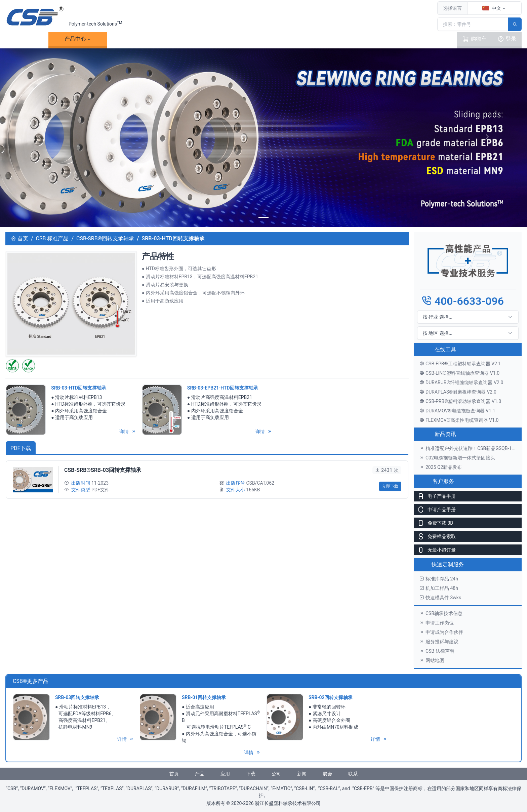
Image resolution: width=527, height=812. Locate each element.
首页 (27, 39)
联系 (309, 39)
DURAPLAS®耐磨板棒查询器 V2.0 (458, 392)
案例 (134, 39)
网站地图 (432, 660)
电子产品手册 (435, 496)
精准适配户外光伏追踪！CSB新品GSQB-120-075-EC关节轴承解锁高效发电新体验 (471, 448)
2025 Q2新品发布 (441, 467)
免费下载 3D (434, 523)
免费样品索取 (435, 536)
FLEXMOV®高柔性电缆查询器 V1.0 (459, 420)
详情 (128, 432)
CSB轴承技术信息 (441, 613)
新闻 (302, 774)
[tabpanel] (207, 480)
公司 (276, 774)
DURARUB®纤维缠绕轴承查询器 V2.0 (461, 382)
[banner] (263, 218)
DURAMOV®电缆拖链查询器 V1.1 (457, 411)
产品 (75, 39)
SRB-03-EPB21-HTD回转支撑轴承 (223, 388)
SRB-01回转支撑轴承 (204, 697)
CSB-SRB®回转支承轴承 (105, 238)
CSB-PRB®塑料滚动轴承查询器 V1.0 (460, 401)
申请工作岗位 (437, 623)
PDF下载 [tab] (21, 448)
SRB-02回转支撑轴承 (331, 697)
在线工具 (445, 349)
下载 (192, 39)
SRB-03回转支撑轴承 (77, 697)
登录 (507, 39)
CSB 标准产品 (52, 238)
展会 (327, 774)
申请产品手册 (435, 510)
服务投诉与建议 (439, 642)
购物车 (475, 39)
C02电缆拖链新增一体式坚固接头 (457, 458)
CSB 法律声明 (437, 651)
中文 (492, 8)
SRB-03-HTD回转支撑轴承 (79, 388)
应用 (225, 774)
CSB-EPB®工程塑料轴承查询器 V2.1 (460, 364)
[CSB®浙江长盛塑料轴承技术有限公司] (36, 16)
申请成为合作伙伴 (441, 632)
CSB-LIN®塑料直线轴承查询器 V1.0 (459, 373)
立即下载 (390, 486)
